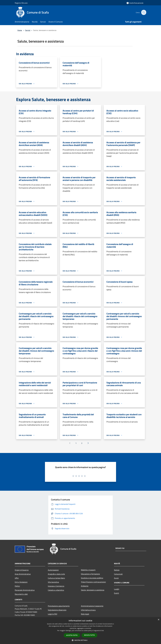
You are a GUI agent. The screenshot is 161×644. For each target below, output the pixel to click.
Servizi (28, 30)
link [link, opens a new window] (103, 631)
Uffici (17, 578)
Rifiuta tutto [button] (90, 635)
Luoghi (117, 589)
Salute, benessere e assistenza (93, 590)
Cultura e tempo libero (56, 578)
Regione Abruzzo (21, 3)
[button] (80, 640)
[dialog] (80, 631)
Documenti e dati (21, 594)
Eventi (117, 593)
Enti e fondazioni (21, 582)
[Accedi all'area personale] (135, 3)
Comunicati (118, 574)
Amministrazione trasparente (92, 606)
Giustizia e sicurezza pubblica (92, 578)
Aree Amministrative (23, 574)
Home (20, 30)
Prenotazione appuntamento (59, 606)
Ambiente (85, 586)
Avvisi (116, 578)
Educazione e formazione (90, 574)
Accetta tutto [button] (72, 635)
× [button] (158, 620)
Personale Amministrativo (25, 590)
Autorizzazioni (53, 570)
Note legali (85, 614)
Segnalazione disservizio (57, 610)
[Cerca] (144, 12)
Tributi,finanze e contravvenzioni (93, 582)
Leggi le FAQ (53, 614)
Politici (17, 586)
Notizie (117, 570)
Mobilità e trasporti (88, 570)
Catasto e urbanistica (56, 590)
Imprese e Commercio (56, 586)
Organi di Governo (22, 570)
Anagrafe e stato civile (56, 574)
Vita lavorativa (53, 582)
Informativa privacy (88, 610)
